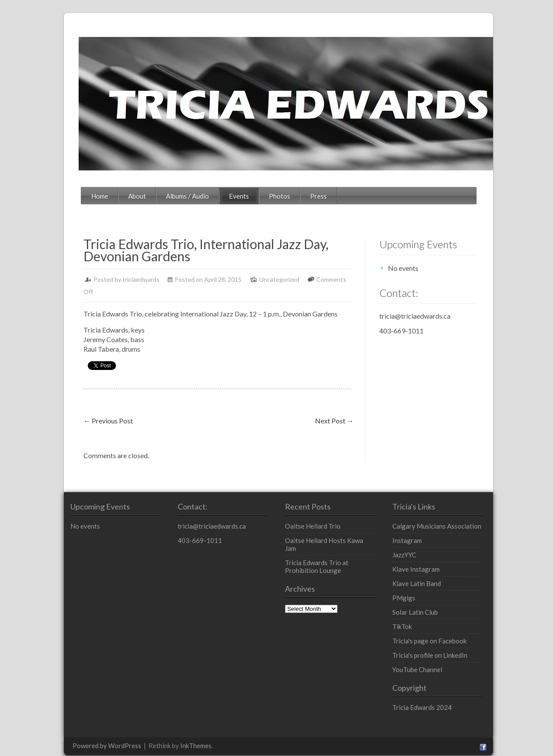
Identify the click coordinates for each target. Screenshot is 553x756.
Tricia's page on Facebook (448, 629)
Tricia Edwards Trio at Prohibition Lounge (332, 546)
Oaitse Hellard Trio (311, 514)
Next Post (351, 408)
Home (57, 196)
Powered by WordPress (64, 733)
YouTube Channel (436, 657)
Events (196, 196)
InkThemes (153, 733)
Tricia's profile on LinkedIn (449, 643)
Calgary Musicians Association (455, 514)
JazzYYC (423, 543)
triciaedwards (98, 279)
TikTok (421, 614)
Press (276, 196)
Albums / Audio (145, 196)
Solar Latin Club (434, 600)
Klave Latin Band (435, 571)
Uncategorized (237, 279)
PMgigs (422, 586)
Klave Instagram (435, 557)
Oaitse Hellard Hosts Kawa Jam (328, 528)
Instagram (426, 528)
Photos (237, 196)
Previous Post (66, 408)
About (94, 196)
